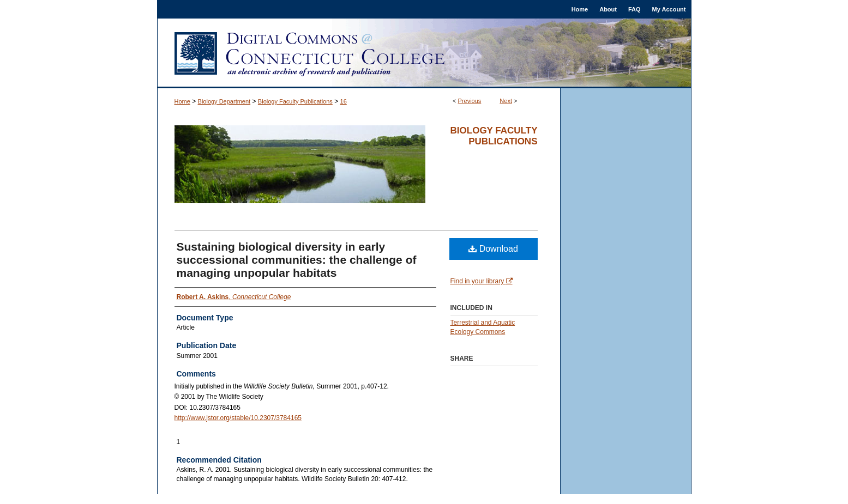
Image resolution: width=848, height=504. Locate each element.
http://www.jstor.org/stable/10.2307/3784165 (238, 418)
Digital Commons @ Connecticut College (424, 53)
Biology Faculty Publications (295, 101)
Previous (470, 101)
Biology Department (224, 101)
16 (344, 101)
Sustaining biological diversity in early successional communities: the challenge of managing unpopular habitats (297, 260)
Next (506, 101)
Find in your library (482, 281)
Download (493, 249)
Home (182, 101)
